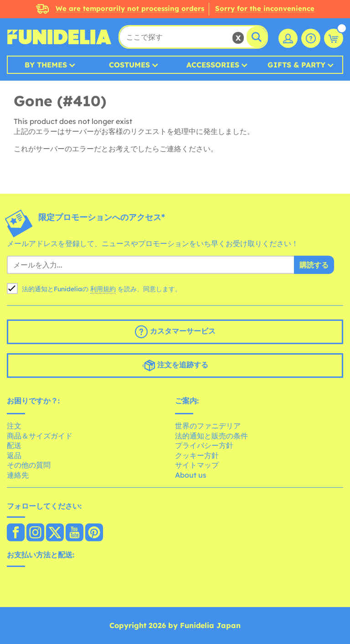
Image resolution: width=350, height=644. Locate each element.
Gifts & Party (296, 65)
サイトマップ (197, 465)
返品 (14, 455)
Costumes (129, 65)
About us (191, 475)
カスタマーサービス (175, 332)
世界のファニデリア (208, 426)
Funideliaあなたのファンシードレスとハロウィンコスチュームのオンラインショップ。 (59, 37)
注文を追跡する (175, 366)
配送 (14, 445)
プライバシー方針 (204, 445)
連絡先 (18, 475)
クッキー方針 (197, 455)
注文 (14, 426)
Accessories (213, 65)
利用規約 (103, 289)
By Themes (46, 65)
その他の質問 (29, 465)
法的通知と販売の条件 (211, 436)
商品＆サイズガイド (40, 436)
